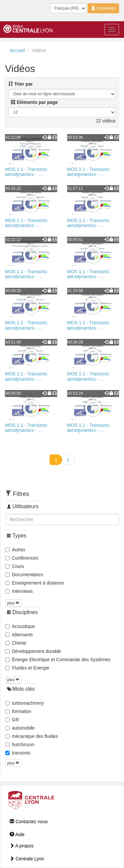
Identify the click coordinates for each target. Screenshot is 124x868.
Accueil (17, 50)
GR (12, 720)
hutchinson (20, 745)
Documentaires (24, 575)
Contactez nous (29, 822)
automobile (20, 728)
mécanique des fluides (32, 736)
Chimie (16, 643)
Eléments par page (34, 102)
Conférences (22, 558)
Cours (15, 566)
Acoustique (20, 626)
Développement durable (33, 651)
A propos (21, 846)
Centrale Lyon (27, 859)
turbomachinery (25, 703)
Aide (17, 834)
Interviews (19, 591)
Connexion (103, 8)
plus (13, 603)
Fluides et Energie (27, 668)
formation (18, 711)
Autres (15, 550)
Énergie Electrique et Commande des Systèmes (58, 660)
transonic (18, 753)
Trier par (21, 84)
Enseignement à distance (35, 583)
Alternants (19, 635)
